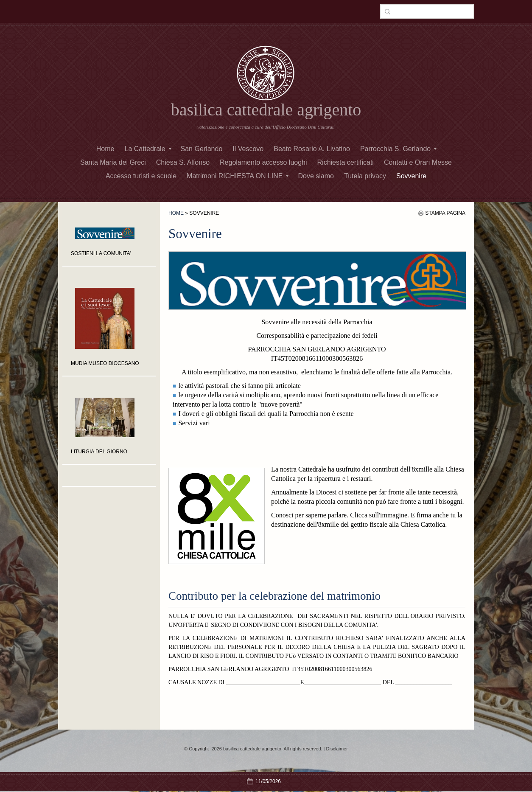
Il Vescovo (248, 149)
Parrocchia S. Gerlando (398, 149)
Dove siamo (316, 176)
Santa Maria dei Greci (113, 162)
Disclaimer (337, 749)
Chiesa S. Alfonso (183, 162)
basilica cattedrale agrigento (266, 110)
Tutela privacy (365, 176)
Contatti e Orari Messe (418, 162)
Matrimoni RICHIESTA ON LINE (238, 176)
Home (105, 149)
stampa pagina (445, 213)
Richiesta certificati (346, 162)
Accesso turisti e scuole (141, 176)
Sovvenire (411, 176)
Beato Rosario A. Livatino (312, 149)
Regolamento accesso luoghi (263, 162)
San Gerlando (202, 149)
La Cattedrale (148, 149)
